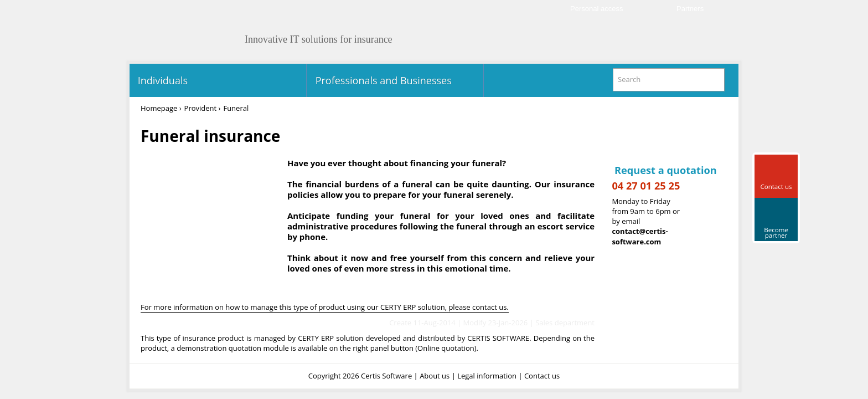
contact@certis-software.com (640, 236)
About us (435, 376)
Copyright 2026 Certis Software (360, 376)
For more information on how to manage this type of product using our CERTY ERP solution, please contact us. (325, 307)
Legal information (487, 376)
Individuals (161, 80)
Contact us (542, 376)
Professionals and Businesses (382, 80)
